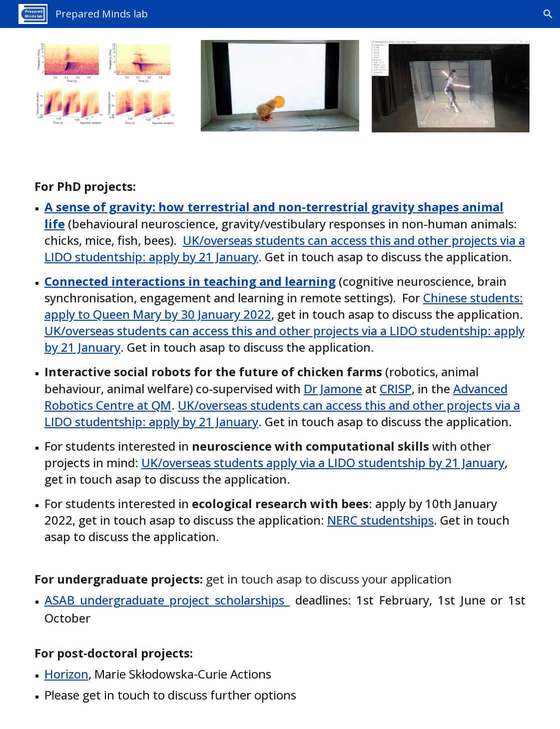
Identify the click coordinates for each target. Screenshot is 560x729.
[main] (280, 436)
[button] (548, 14)
